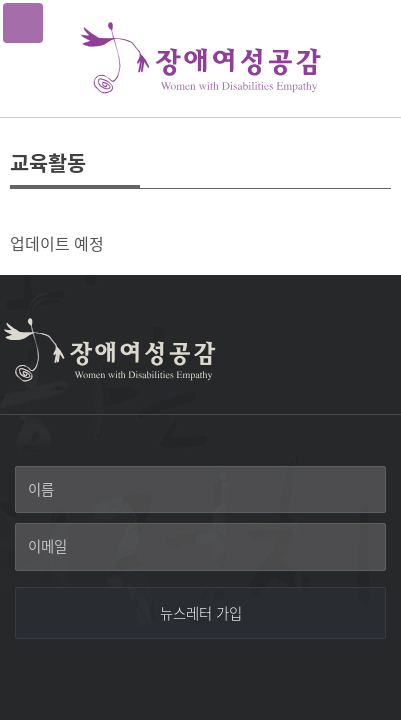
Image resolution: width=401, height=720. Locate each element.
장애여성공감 (201, 58)
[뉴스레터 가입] (200, 613)
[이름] (200, 490)
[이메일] (200, 547)
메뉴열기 (23, 23)
